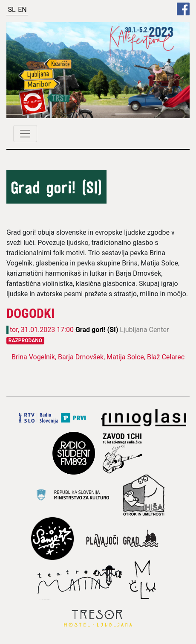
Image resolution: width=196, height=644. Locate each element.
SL (12, 10)
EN (22, 10)
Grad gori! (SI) (98, 330)
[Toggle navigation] (25, 134)
